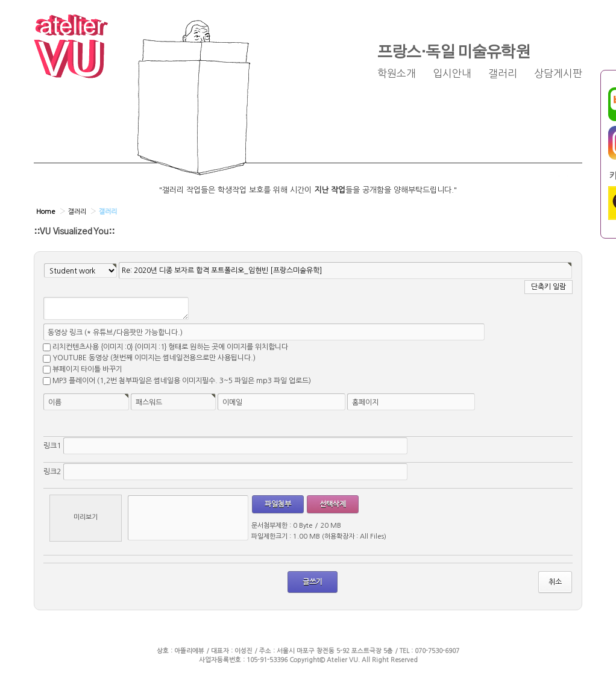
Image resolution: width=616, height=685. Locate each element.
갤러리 (503, 74)
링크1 (52, 446)
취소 (555, 582)
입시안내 (452, 74)
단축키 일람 (548, 287)
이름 (55, 402)
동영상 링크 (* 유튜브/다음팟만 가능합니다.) (115, 333)
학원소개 (397, 74)
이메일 (232, 402)
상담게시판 (558, 74)
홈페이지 (365, 402)
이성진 (244, 651)
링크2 (52, 472)
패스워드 (149, 402)
